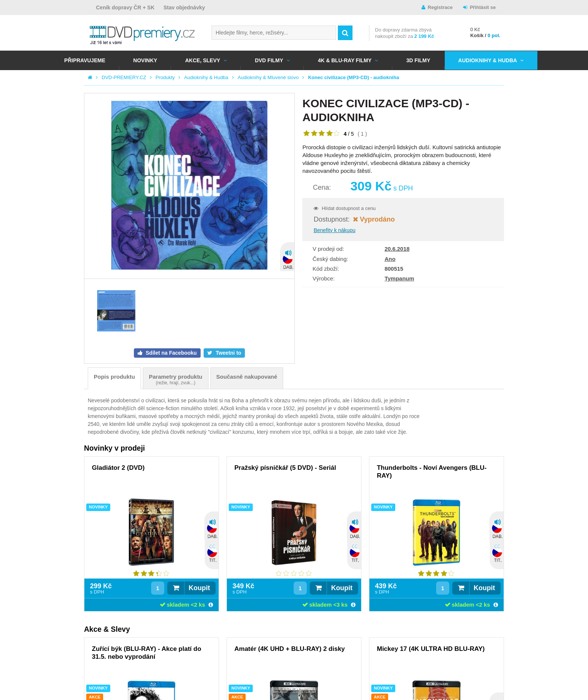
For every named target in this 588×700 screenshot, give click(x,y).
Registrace (440, 7)
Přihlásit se (483, 7)
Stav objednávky (184, 7)
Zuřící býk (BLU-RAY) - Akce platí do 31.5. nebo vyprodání (147, 653)
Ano (390, 259)
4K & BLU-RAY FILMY (345, 60)
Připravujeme (85, 60)
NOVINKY (145, 60)
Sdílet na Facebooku (171, 353)
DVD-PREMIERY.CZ (124, 77)
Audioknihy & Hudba (488, 60)
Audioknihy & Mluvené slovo (268, 77)
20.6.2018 (397, 249)
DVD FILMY (269, 60)
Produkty (165, 77)
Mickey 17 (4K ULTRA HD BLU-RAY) (431, 649)
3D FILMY (418, 60)
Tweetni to (228, 353)
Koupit (199, 588)
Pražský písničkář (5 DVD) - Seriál (285, 468)
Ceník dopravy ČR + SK (125, 7)
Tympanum (399, 278)
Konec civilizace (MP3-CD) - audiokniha (353, 77)
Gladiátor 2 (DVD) (118, 468)
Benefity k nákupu (334, 230)
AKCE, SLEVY (203, 60)
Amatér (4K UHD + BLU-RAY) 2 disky (290, 649)
